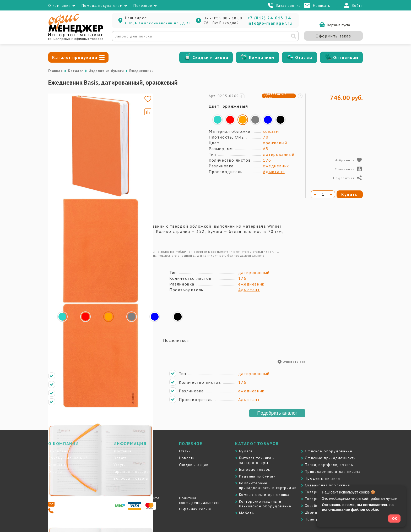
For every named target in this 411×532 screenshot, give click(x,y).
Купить (350, 194)
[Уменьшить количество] (315, 194)
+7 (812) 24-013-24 (269, 18)
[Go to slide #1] (63, 105)
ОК (394, 519)
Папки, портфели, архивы (329, 465)
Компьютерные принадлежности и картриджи (268, 485)
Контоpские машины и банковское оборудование (265, 504)
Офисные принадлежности (330, 458)
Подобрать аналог (277, 413)
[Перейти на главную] (76, 39)
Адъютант (274, 172)
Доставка (122, 451)
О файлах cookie (195, 509)
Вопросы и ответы (131, 478)
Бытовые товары (255, 469)
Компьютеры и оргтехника (264, 495)
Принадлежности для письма (333, 471)
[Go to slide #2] (63, 129)
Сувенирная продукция (327, 485)
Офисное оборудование (329, 451)
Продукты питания (322, 478)
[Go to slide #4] (63, 179)
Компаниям (262, 57)
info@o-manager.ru (270, 23)
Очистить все (291, 362)
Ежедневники (141, 71)
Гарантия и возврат (132, 471)
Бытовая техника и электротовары (257, 460)
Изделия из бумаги (106, 71)
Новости (187, 458)
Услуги (120, 465)
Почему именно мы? (68, 458)
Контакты (57, 465)
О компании (60, 451)
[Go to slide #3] (63, 154)
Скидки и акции (210, 57)
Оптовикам (346, 57)
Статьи (185, 451)
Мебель (246, 513)
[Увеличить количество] (331, 194)
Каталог (75, 71)
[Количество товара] (323, 194)
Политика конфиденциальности (199, 500)
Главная (55, 71)
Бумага (246, 451)
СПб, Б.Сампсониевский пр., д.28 (158, 23)
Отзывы (304, 57)
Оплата (120, 458)
